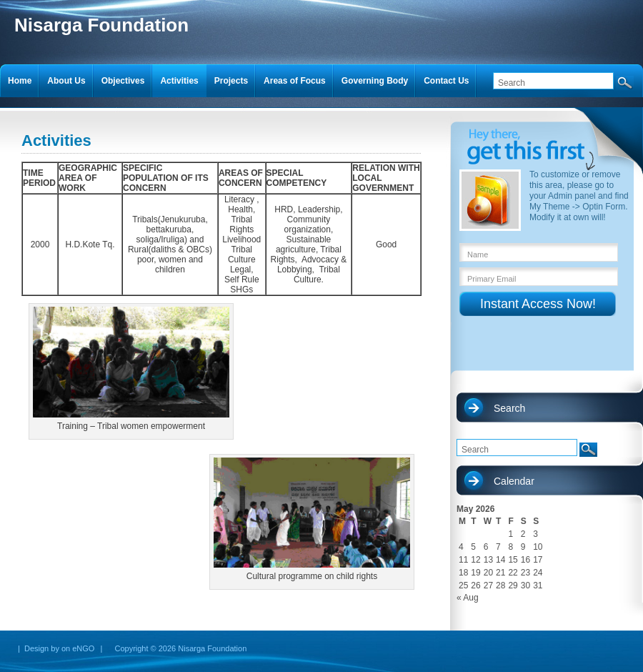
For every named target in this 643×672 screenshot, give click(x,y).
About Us (66, 81)
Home (20, 81)
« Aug (468, 598)
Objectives (123, 81)
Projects (231, 81)
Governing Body (375, 81)
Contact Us (446, 81)
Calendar (514, 481)
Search (509, 408)
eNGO (83, 648)
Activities (179, 81)
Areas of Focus (295, 81)
